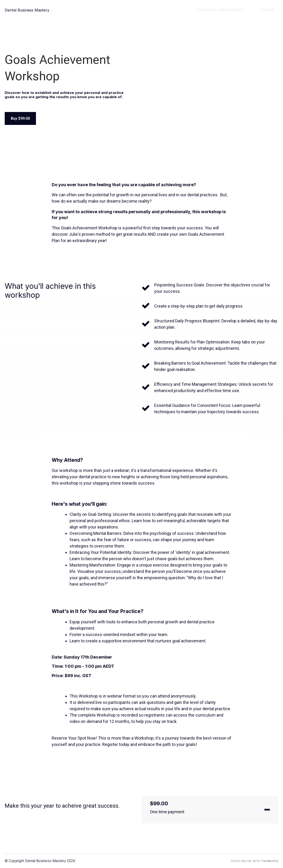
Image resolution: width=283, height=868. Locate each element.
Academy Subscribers (231, 10)
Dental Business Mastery (29, 10)
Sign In (271, 10)
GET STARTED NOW (246, 811)
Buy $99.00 (21, 119)
